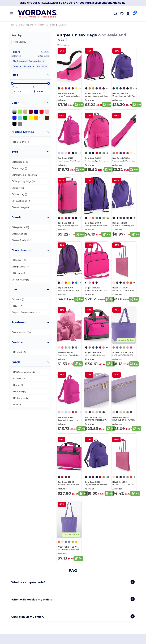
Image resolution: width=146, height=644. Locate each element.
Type (15, 152)
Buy (79, 105)
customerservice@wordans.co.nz (103, 3)
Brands (16, 217)
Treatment (19, 322)
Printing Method (23, 132)
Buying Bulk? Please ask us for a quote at (50, 3)
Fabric (16, 362)
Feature (17, 342)
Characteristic (21, 250)
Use (14, 289)
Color (15, 103)
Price (15, 75)
